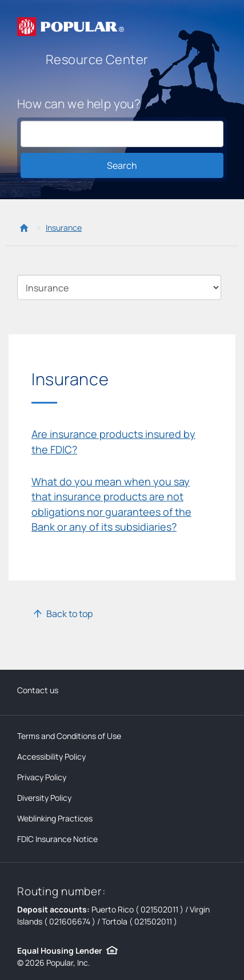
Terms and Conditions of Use (69, 736)
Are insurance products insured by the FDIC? (113, 441)
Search (122, 165)
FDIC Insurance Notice (57, 839)
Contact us (38, 690)
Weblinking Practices (55, 818)
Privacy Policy (42, 777)
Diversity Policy (44, 798)
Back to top (69, 614)
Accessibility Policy (51, 756)
